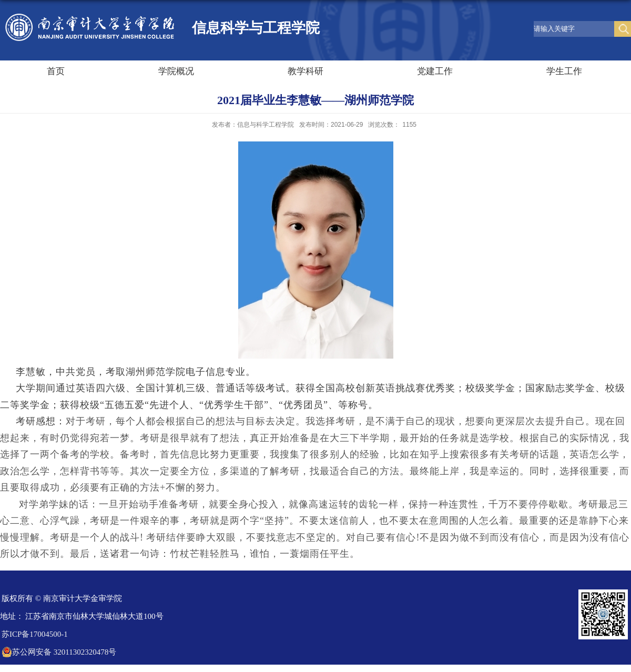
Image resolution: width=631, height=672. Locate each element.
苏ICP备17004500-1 (35, 634)
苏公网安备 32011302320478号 (59, 652)
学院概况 (176, 71)
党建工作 (435, 71)
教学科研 (306, 71)
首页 (56, 71)
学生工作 (564, 71)
